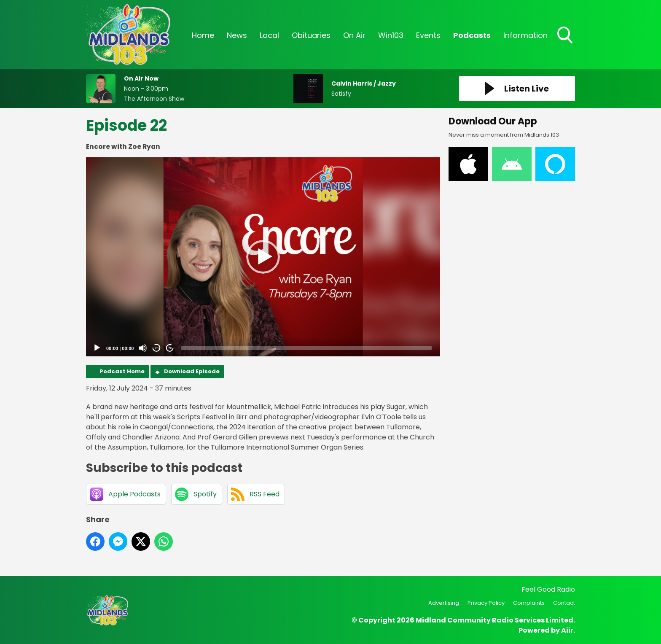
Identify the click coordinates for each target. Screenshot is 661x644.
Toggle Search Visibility (566, 36)
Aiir (567, 630)
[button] (263, 257)
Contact (564, 603)
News (237, 35)
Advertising (444, 603)
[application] (263, 257)
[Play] (97, 348)
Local (269, 35)
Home (203, 35)
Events (428, 35)
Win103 (391, 35)
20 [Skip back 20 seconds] (157, 348)
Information (525, 35)
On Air (354, 35)
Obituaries (311, 35)
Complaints (529, 603)
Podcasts (472, 35)
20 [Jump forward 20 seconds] (170, 348)
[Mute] (143, 348)
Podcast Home (122, 371)
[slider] (306, 348)
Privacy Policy (486, 603)
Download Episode (192, 371)
